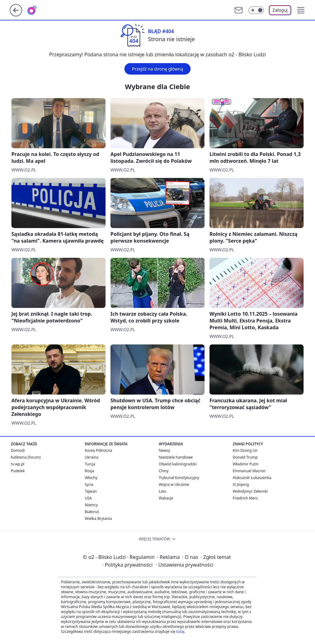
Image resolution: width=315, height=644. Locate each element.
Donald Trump (245, 457)
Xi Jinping (241, 484)
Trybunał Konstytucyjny (179, 478)
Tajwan (91, 491)
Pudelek (18, 471)
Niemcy (91, 505)
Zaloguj (280, 10)
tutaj (180, 631)
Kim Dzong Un (245, 450)
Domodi (18, 450)
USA (88, 498)
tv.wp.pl (18, 464)
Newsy (164, 450)
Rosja (89, 471)
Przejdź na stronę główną (157, 69)
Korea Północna (98, 450)
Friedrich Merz (245, 498)
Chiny (164, 471)
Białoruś (92, 512)
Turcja (90, 464)
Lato (163, 491)
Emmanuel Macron (249, 471)
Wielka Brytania (98, 519)
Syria (89, 484)
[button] (301, 10)
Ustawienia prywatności (184, 565)
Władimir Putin (246, 464)
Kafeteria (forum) (26, 457)
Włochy (91, 478)
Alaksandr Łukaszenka (252, 478)
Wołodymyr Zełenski (250, 491)
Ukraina (92, 457)
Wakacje (166, 498)
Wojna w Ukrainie (174, 484)
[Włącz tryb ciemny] (256, 10)
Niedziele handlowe (176, 457)
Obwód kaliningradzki (178, 464)
